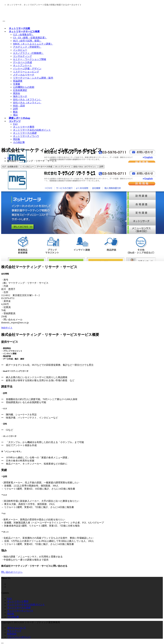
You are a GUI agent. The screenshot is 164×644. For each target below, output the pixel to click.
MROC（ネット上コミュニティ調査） (33, 44)
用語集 (17, 139)
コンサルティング (22, 56)
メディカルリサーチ (24, 75)
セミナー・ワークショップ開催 (30, 59)
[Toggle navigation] (4, 21)
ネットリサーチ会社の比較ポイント (32, 130)
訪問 (15, 109)
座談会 (17, 93)
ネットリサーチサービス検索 (24, 31)
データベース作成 (22, 62)
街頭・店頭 (19, 106)
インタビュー (20, 50)
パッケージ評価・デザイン (27, 69)
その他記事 (19, 142)
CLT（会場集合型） (23, 35)
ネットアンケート (22, 65)
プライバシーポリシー (19, 637)
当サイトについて (17, 628)
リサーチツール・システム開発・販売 (33, 78)
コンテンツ (15, 121)
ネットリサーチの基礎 (25, 133)
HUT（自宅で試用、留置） (27, 41)
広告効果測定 (20, 90)
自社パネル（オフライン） (27, 99)
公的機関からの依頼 (24, 87)
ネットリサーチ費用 (24, 127)
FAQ (15, 124)
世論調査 (18, 81)
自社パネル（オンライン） (27, 103)
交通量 (17, 84)
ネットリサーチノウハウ (26, 136)
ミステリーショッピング (26, 72)
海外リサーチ (20, 96)
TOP (9, 158)
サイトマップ (14, 631)
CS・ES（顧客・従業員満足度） (30, 38)
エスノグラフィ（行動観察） (28, 53)
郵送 (15, 112)
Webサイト (7, 328)
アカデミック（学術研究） (27, 47)
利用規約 (12, 634)
